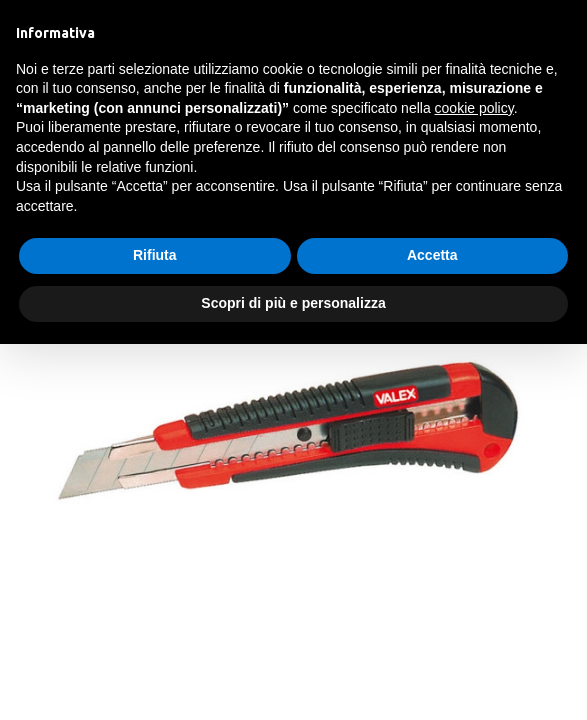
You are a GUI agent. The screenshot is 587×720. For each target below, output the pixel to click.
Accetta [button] (432, 255)
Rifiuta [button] (155, 255)
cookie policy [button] (474, 108)
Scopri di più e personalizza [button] (293, 303)
